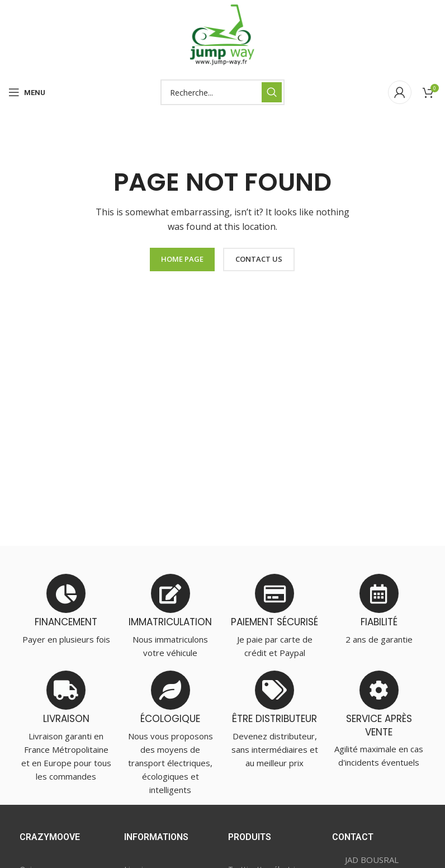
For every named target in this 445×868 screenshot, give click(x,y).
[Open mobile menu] (27, 92)
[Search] (222, 92)
